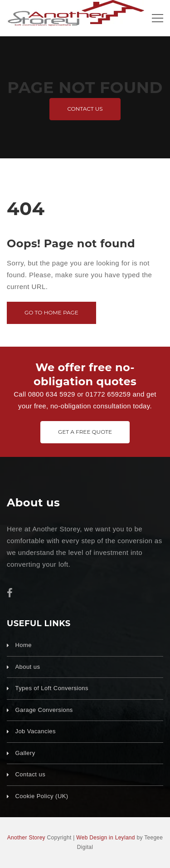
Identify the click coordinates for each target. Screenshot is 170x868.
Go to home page (51, 312)
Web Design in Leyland (106, 838)
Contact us (85, 109)
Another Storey (26, 838)
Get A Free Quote (85, 432)
